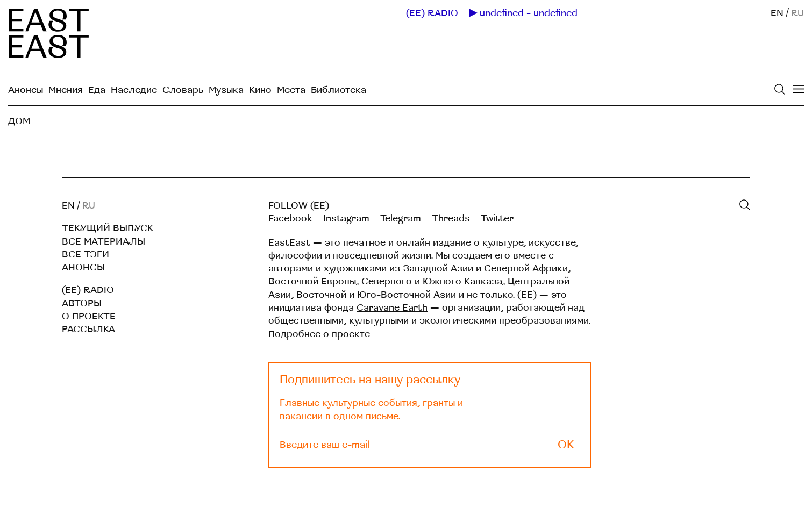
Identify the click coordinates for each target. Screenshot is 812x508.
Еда (97, 90)
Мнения (66, 90)
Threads (451, 219)
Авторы (82, 303)
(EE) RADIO (432, 13)
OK (566, 445)
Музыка (226, 90)
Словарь (183, 90)
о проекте (347, 334)
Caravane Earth (392, 308)
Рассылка (88, 329)
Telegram (401, 219)
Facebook (290, 219)
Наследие (134, 90)
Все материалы (104, 242)
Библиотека (339, 90)
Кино (260, 90)
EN (777, 13)
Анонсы (26, 90)
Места (291, 90)
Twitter (497, 219)
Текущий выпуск (108, 228)
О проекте (89, 316)
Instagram (346, 219)
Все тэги (86, 255)
